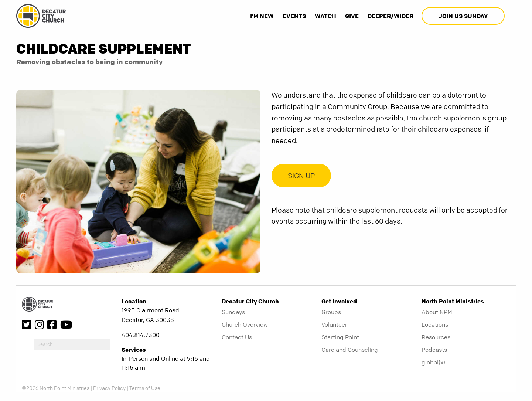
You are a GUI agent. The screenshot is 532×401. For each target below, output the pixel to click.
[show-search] (511, 16)
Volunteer (334, 324)
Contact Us (237, 337)
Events (294, 16)
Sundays (233, 312)
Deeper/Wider (391, 16)
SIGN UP (301, 176)
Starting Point (340, 337)
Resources (436, 337)
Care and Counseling (350, 350)
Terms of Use (145, 388)
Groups (331, 312)
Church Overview (245, 324)
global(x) (433, 362)
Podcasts (434, 350)
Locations (435, 324)
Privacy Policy (109, 388)
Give (352, 16)
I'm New (262, 16)
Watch (325, 16)
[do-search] (72, 344)
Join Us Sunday (463, 16)
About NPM (437, 312)
